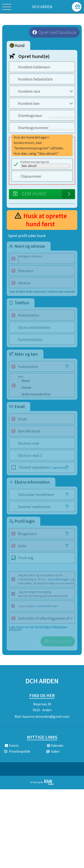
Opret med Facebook (57, 32)
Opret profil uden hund (27, 236)
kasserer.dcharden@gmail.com (46, 716)
